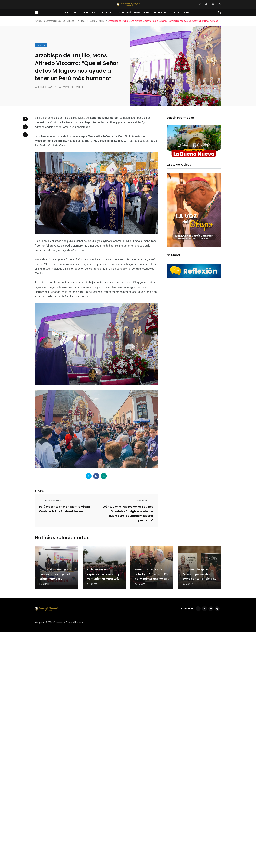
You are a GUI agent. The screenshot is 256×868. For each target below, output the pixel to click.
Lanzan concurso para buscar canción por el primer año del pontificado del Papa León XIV (55, 579)
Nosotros (80, 13)
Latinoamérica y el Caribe (134, 13)
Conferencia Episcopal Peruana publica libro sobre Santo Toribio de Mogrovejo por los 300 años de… (198, 579)
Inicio (66, 13)
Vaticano (108, 13)
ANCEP (46, 584)
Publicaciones (182, 13)
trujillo (41, 45)
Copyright (40, 622)
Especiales (160, 13)
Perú (95, 13)
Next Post (145, 501)
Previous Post (50, 501)
